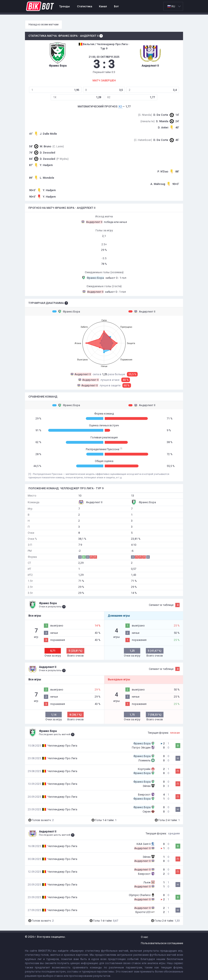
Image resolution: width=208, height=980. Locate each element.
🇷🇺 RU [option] (171, 6)
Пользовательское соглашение (162, 943)
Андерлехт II (142, 311)
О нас (144, 937)
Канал (103, 6)
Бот (116, 6)
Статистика (85, 6)
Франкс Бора (66, 311)
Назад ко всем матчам (44, 24)
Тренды (65, 6)
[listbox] (173, 6)
